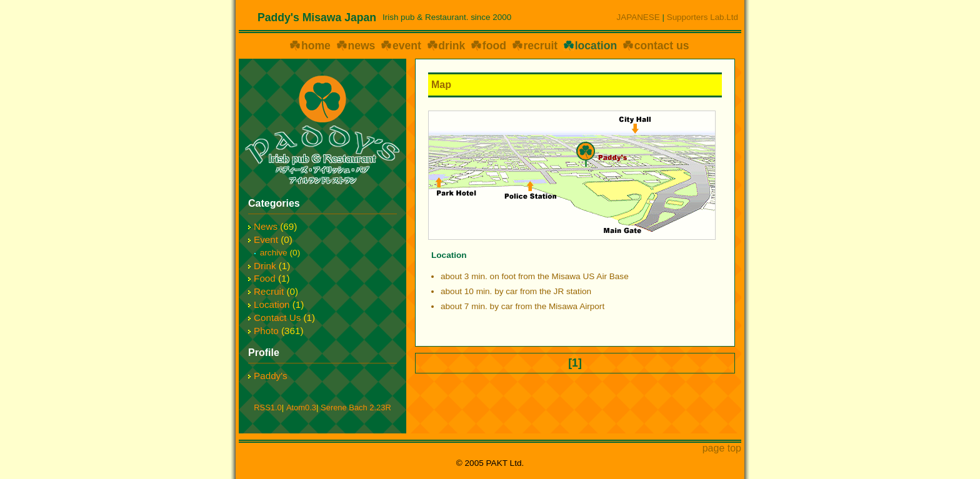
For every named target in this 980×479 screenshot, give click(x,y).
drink (452, 46)
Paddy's (271, 376)
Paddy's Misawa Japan (317, 17)
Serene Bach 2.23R (356, 407)
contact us (662, 46)
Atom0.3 (301, 407)
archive (274, 253)
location (596, 46)
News (266, 226)
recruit (540, 46)
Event (266, 240)
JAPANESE (638, 17)
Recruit (269, 291)
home (316, 46)
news (361, 46)
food (494, 46)
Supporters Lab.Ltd (702, 17)
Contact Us (277, 318)
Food (265, 278)
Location (272, 304)
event (407, 46)
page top (722, 448)
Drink (265, 266)
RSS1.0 (267, 407)
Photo (266, 331)
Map (441, 85)
